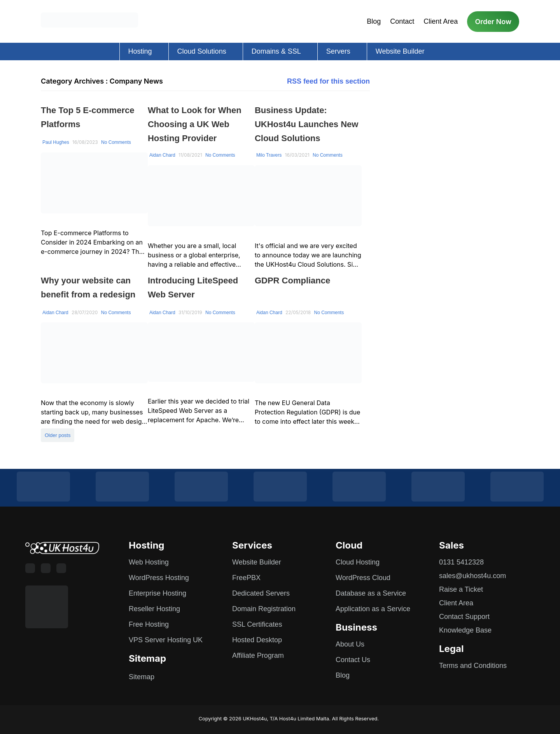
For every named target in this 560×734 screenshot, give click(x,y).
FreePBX (246, 578)
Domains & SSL (276, 51)
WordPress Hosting (159, 578)
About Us (350, 644)
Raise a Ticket (461, 589)
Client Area (441, 21)
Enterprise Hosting (157, 593)
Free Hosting (149, 624)
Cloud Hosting (358, 562)
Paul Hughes (56, 142)
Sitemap (142, 677)
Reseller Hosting (154, 609)
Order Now (493, 22)
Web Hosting (149, 562)
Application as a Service (373, 609)
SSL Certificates (257, 624)
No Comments (116, 142)
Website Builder (400, 51)
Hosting (140, 51)
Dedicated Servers (261, 593)
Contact (402, 21)
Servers (338, 51)
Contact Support (464, 617)
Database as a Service (371, 593)
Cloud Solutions (202, 51)
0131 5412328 (461, 562)
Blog (374, 21)
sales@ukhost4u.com (472, 576)
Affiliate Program (258, 655)
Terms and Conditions (473, 666)
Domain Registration (264, 609)
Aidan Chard (162, 155)
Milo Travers (269, 155)
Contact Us (353, 660)
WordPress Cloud (363, 578)
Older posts (58, 435)
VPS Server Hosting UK (166, 640)
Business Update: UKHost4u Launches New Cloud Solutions (307, 124)
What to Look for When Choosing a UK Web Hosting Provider (195, 124)
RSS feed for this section (328, 81)
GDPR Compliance (292, 280)
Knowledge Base (465, 630)
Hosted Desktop (257, 640)
